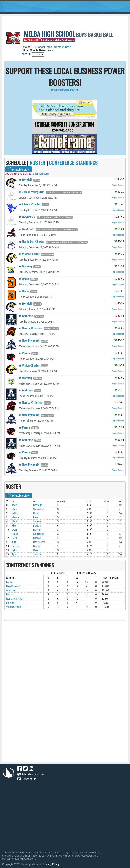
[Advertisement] (65, 669)
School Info (44, 47)
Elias (14, 509)
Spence (37, 522)
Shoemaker (39, 509)
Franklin (37, 526)
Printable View (19, 169)
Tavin (15, 505)
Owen (15, 530)
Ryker (15, 550)
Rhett (15, 526)
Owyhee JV (27, 217)
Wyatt (15, 522)
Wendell (25, 180)
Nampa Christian (30, 328)
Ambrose (26, 316)
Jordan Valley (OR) (32, 192)
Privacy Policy (51, 864)
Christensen (39, 542)
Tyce (14, 554)
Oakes (36, 550)
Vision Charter (29, 254)
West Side (26, 229)
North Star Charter (31, 242)
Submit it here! (41, 174)
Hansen (37, 530)
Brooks (37, 546)
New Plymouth (29, 341)
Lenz (36, 517)
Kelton (15, 513)
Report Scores (118, 185)
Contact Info (63, 47)
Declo (24, 279)
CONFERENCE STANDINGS (73, 163)
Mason (15, 517)
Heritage (38, 505)
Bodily (36, 513)
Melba (9, 582)
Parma (24, 353)
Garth (15, 538)
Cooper (16, 546)
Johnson (38, 554)
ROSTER (37, 163)
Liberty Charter (29, 204)
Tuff (14, 542)
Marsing (25, 266)
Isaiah (15, 534)
